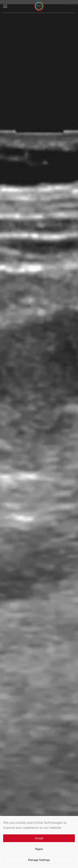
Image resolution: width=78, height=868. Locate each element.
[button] (5, 6)
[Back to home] (39, 6)
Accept (39, 838)
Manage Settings (39, 860)
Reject (39, 849)
